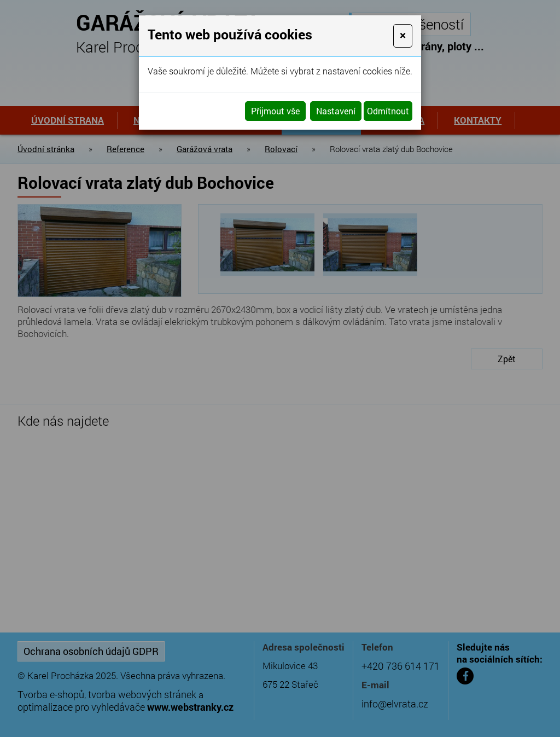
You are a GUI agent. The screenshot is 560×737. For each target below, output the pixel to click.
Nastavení (336, 111)
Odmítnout (388, 111)
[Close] (403, 36)
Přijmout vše (275, 111)
